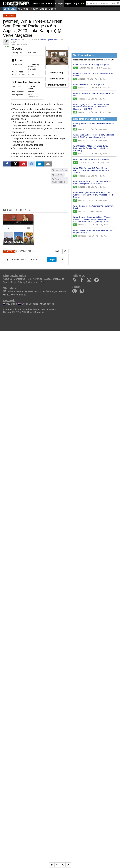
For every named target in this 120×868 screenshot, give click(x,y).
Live (42, 3)
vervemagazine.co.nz (49, 40)
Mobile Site (39, 282)
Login (76, 3)
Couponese (47, 304)
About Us (8, 279)
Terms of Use (10, 282)
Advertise (38, 279)
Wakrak (14, 40)
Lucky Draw (10, 9)
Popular (34, 9)
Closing (43, 9)
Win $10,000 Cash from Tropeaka (88, 85)
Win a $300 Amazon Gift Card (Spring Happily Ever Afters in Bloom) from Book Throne (91, 170)
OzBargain (10, 304)
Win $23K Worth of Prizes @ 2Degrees (91, 65)
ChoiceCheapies (28, 304)
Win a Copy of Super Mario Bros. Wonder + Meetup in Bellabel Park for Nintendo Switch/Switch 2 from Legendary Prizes (93, 219)
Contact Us (20, 279)
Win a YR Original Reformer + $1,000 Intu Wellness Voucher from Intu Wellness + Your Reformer (93, 195)
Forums (50, 3)
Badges (48, 279)
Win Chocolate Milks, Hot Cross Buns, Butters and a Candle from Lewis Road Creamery (91, 148)
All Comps (23, 9)
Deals (35, 3)
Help (29, 279)
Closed (52, 9)
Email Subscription (59, 180)
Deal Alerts (59, 279)
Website (58, 175)
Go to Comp (57, 73)
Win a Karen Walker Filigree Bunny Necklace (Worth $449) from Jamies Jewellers (94, 136)
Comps (59, 3)
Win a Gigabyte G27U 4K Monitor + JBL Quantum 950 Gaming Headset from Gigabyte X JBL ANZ (91, 107)
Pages (68, 3)
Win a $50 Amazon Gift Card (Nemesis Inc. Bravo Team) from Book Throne (93, 183)
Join (83, 3)
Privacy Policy (25, 282)
